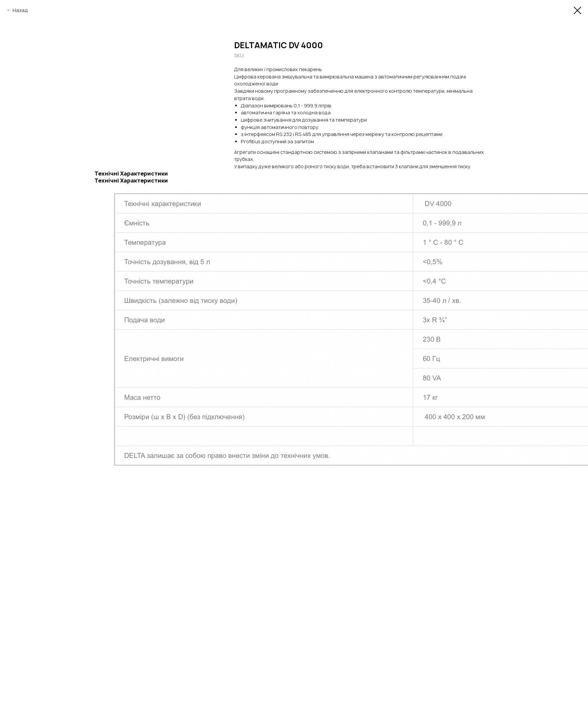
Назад (20, 10)
